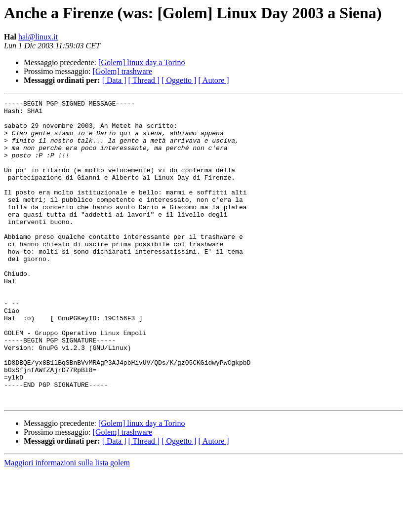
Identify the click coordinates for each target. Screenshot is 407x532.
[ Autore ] (213, 80)
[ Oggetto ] (179, 80)
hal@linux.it (38, 37)
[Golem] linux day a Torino (142, 62)
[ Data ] (114, 80)
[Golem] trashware (122, 71)
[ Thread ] (144, 80)
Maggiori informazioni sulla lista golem (67, 523)
